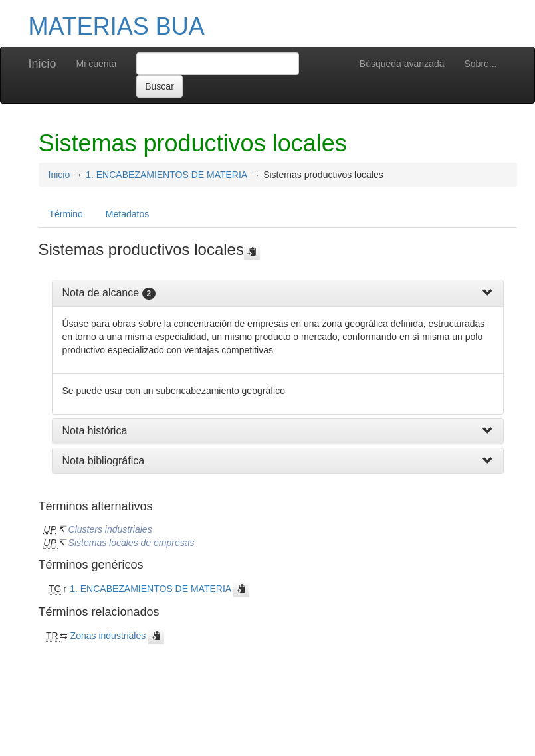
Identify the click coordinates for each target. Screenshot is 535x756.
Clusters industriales (110, 529)
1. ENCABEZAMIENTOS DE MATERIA (166, 175)
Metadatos (127, 214)
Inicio (43, 64)
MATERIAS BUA (117, 26)
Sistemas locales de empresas (132, 543)
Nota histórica (95, 431)
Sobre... (480, 64)
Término (66, 214)
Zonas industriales (108, 636)
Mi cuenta (97, 64)
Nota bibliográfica (104, 461)
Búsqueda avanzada (402, 64)
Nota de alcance (101, 293)
